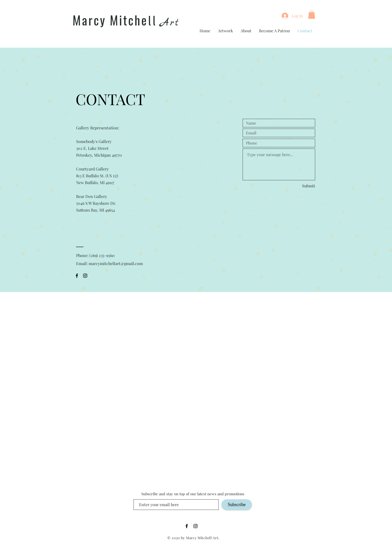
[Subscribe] (237, 505)
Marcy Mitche (110, 20)
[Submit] (304, 186)
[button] (312, 15)
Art (170, 23)
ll (152, 21)
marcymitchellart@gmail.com (116, 263)
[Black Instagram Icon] (85, 276)
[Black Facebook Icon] (77, 276)
